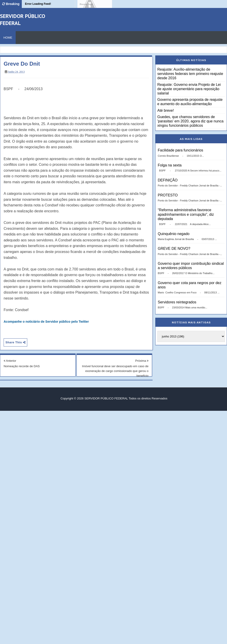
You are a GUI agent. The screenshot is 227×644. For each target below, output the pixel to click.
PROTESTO (168, 195)
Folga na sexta (170, 165)
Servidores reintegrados (177, 302)
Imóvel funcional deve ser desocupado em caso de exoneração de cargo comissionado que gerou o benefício (115, 371)
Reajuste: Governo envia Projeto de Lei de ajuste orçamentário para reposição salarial (189, 89)
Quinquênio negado (174, 234)
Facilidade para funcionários (180, 150)
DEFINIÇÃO (168, 180)
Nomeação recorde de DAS (22, 366)
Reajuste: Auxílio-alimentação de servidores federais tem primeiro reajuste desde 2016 (190, 74)
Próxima (142, 361)
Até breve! (166, 110)
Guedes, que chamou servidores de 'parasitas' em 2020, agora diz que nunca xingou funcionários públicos (190, 121)
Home (8, 38)
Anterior (10, 361)
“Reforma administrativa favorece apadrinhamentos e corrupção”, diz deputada (186, 214)
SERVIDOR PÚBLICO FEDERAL (106, 398)
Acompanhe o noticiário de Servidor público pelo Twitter (46, 322)
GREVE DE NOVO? (174, 249)
